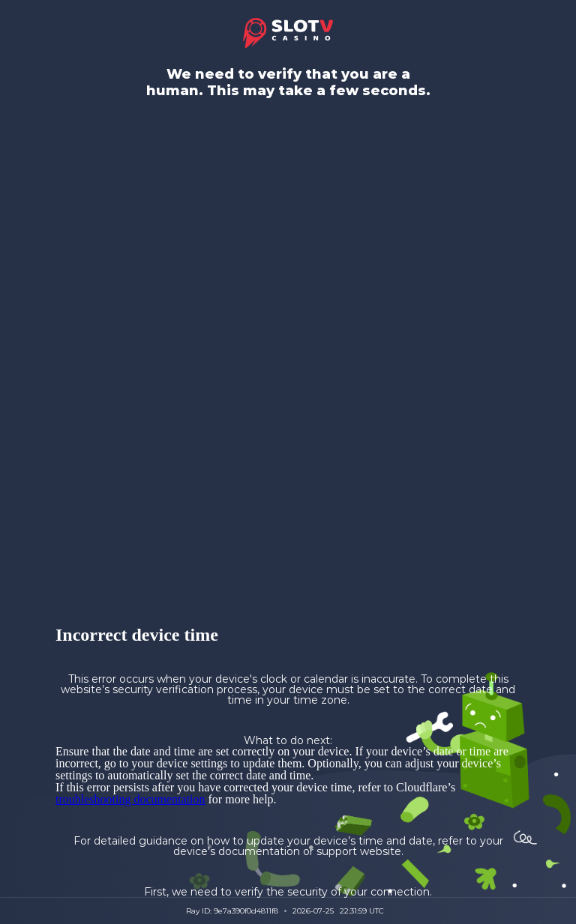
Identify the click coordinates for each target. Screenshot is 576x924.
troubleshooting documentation (130, 799)
